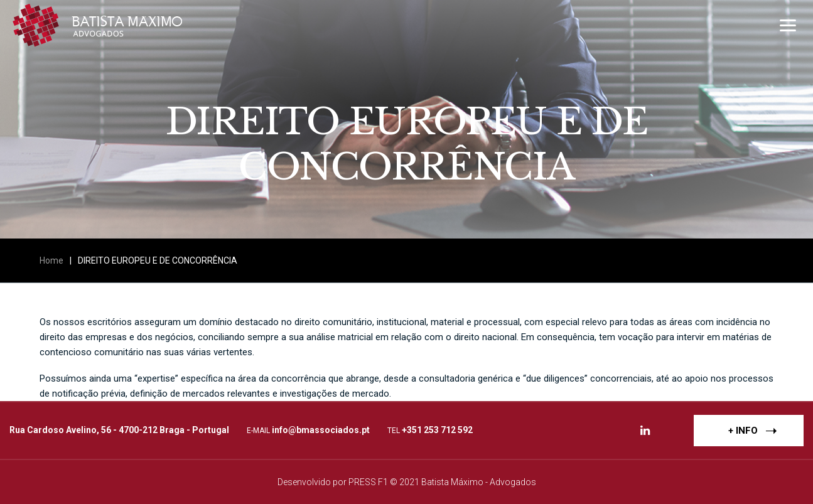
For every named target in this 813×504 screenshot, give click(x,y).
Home (51, 260)
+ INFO (752, 430)
